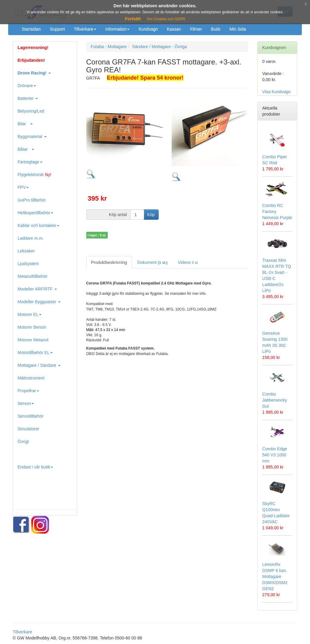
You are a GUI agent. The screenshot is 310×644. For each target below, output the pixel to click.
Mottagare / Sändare (39, 365)
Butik (216, 29)
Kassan (174, 29)
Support (57, 29)
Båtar (26, 149)
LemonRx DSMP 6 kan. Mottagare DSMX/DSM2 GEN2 (275, 577)
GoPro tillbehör (32, 200)
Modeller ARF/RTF (37, 289)
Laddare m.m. (31, 238)
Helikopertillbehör (35, 213)
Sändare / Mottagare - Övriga (159, 47)
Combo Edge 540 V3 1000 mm (275, 455)
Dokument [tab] (153, 262)
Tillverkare (85, 29)
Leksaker (26, 251)
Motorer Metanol (33, 340)
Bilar (25, 124)
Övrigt (23, 442)
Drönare (27, 86)
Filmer (196, 29)
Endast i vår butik (35, 467)
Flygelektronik (34, 175)
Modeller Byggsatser (39, 302)
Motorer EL (30, 314)
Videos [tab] (188, 262)
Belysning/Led (31, 111)
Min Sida (238, 29)
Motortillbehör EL (35, 353)
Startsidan (31, 29)
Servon (26, 403)
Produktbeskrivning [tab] (109, 262)
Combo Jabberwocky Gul (275, 400)
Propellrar (28, 391)
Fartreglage (30, 162)
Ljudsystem (28, 264)
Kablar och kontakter (38, 225)
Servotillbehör (31, 416)
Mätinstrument (31, 378)
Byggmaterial (32, 136)
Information (117, 29)
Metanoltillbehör (33, 276)
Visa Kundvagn (276, 92)
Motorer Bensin (32, 327)
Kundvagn (148, 29)
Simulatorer (28, 429)
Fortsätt (133, 19)
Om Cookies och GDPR (166, 19)
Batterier (28, 98)
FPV (23, 187)
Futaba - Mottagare (109, 47)
